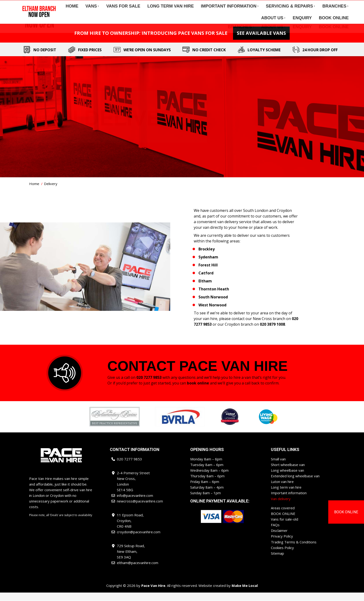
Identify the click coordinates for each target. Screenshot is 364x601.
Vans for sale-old (285, 527)
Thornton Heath (214, 297)
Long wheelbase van (287, 479)
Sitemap (277, 561)
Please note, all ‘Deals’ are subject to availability (61, 524)
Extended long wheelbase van (295, 484)
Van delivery (281, 507)
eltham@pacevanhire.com (328, 4)
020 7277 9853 (52, 4)
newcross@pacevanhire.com (232, 4)
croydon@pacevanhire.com (281, 4)
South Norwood (213, 305)
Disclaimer (279, 539)
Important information (289, 501)
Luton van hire (282, 490)
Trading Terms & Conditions (294, 550)
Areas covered (283, 516)
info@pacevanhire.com (87, 4)
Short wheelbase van (288, 473)
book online (198, 391)
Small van (278, 467)
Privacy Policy (282, 544)
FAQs (275, 533)
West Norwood (212, 313)
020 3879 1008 (272, 333)
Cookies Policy (282, 556)
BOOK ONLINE (283, 522)
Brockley (207, 257)
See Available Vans (261, 42)
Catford (206, 281)
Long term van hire (286, 496)
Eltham (205, 289)
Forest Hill (208, 273)
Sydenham (208, 265)
